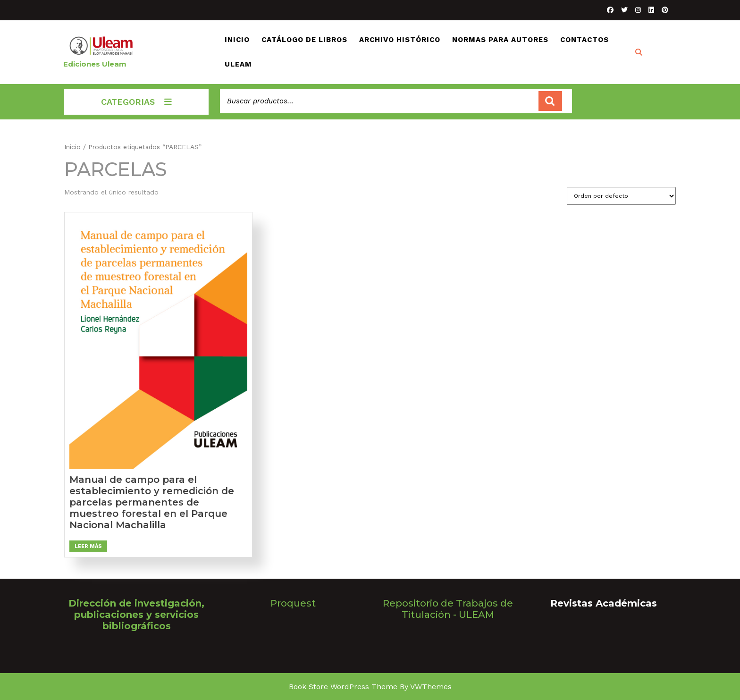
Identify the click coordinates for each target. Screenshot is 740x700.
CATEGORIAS (136, 102)
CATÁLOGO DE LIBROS (304, 40)
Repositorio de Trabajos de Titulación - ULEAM (448, 609)
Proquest (293, 603)
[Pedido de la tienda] (621, 196)
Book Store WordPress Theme (343, 687)
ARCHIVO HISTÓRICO (400, 40)
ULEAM (238, 64)
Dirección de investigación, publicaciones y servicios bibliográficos (136, 615)
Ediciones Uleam (95, 64)
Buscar (550, 101)
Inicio (72, 147)
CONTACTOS (584, 40)
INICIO (237, 40)
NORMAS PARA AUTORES (500, 40)
